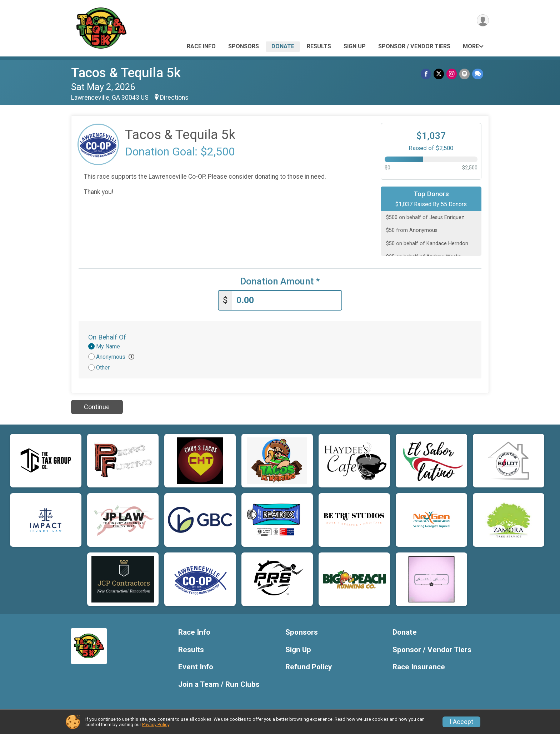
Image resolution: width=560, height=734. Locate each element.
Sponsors (244, 46)
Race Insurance (419, 666)
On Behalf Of (107, 336)
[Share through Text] (478, 74)
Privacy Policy (156, 725)
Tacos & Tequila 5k (126, 73)
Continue (97, 406)
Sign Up (355, 46)
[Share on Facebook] (427, 74)
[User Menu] (482, 21)
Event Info (196, 666)
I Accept (461, 722)
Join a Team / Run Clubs (219, 684)
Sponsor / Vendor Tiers (414, 46)
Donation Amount (280, 281)
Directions (174, 98)
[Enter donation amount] (287, 300)
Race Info (201, 46)
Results (319, 46)
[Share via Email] (465, 74)
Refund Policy (309, 666)
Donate (283, 46)
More (471, 46)
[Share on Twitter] (440, 74)
